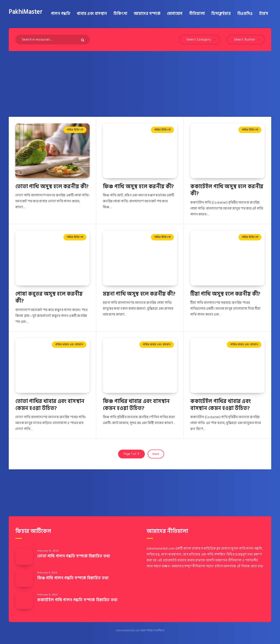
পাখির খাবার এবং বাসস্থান (69, 344)
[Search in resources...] (52, 40)
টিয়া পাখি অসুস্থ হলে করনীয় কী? (225, 294)
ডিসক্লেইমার (221, 14)
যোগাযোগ (175, 14)
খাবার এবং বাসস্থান (92, 14)
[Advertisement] (140, 84)
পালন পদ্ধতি (61, 14)
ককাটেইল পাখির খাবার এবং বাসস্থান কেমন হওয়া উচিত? (221, 405)
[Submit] (83, 40)
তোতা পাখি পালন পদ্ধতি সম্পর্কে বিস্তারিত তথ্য (74, 556)
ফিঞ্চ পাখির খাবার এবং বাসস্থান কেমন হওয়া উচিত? (136, 405)
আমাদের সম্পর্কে (147, 14)
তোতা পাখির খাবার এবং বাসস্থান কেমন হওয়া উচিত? (50, 405)
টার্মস (264, 14)
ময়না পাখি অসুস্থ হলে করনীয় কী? (139, 294)
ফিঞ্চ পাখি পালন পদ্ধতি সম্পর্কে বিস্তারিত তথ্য (73, 578)
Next (156, 454)
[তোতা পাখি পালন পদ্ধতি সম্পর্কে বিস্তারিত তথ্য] (24, 556)
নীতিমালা (197, 14)
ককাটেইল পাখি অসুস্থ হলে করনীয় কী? (227, 190)
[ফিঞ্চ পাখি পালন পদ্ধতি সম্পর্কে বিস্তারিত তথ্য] (24, 578)
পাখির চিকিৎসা (75, 130)
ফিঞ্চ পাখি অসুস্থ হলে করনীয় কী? (138, 187)
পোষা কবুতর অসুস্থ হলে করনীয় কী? (49, 297)
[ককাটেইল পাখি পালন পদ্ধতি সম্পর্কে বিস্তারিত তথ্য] (24, 600)
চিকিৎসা (120, 14)
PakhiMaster (26, 12)
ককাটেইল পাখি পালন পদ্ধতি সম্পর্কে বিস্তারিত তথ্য (77, 600)
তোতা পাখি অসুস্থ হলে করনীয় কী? (52, 187)
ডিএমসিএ (245, 14)
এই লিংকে (243, 566)
